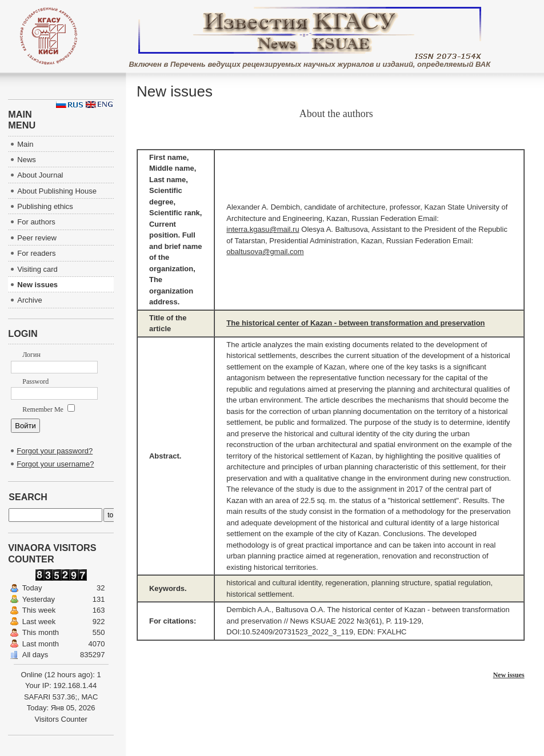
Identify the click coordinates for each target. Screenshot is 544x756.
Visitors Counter (61, 719)
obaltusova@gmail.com (265, 252)
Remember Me (49, 409)
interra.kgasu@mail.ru (263, 229)
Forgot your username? (55, 464)
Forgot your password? (55, 451)
